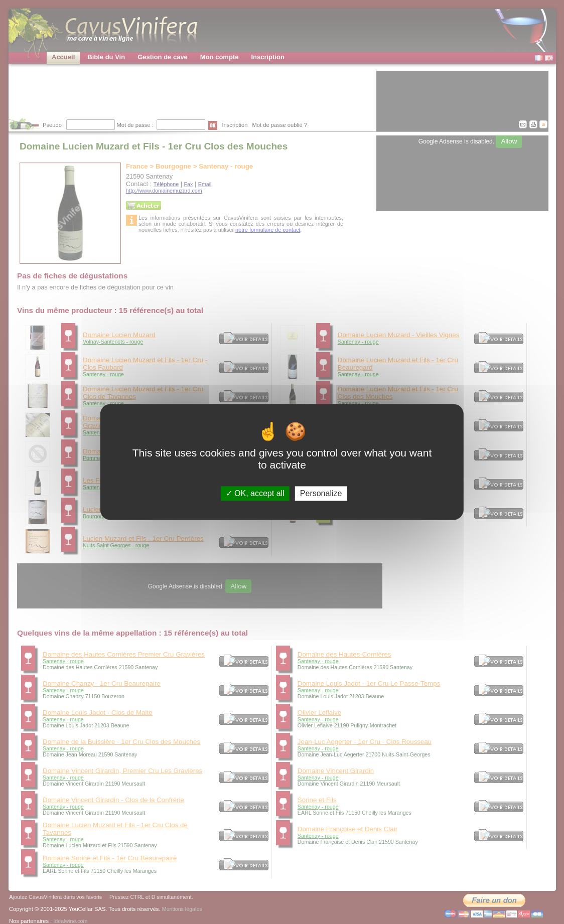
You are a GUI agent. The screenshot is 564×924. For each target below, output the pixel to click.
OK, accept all (255, 493)
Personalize (321, 493)
